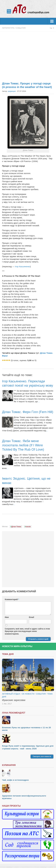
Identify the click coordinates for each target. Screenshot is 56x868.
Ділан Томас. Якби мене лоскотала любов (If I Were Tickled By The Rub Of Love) (23, 445)
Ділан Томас (16, 527)
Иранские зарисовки (14, 700)
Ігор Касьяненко (23, 266)
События (21, 28)
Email (31, 617)
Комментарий (12, 599)
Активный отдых (11, 694)
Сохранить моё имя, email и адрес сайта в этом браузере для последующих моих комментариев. (27, 631)
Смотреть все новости (42, 756)
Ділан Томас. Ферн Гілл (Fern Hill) (28, 412)
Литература (8, 28)
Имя (7, 617)
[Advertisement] (28, 55)
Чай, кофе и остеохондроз (15, 780)
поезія (28, 527)
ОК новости (28, 694)
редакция (12, 91)
